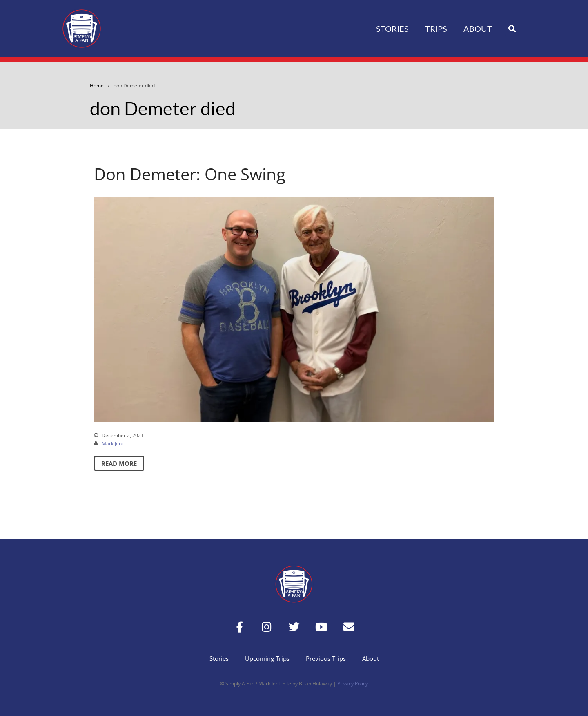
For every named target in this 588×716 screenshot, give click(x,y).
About (478, 29)
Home (97, 86)
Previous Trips (326, 658)
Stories (392, 29)
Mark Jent (112, 444)
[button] (512, 29)
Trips (436, 29)
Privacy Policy (353, 684)
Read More (119, 463)
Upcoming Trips (267, 658)
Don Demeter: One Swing (190, 174)
